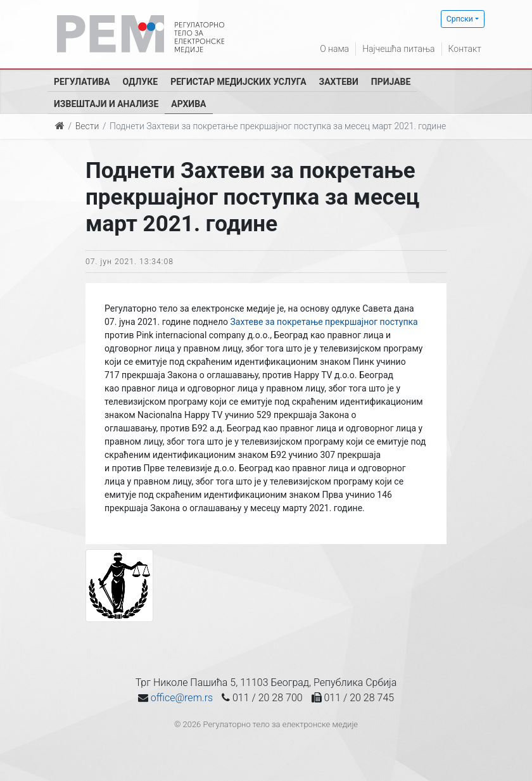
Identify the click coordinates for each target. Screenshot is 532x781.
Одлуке (141, 82)
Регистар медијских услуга (238, 82)
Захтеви (339, 82)
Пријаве (391, 82)
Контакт (465, 49)
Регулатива (82, 82)
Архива (188, 104)
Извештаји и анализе (106, 104)
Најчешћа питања (398, 49)
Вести (87, 126)
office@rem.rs (182, 698)
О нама (334, 49)
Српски (460, 19)
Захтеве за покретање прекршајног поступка (324, 322)
